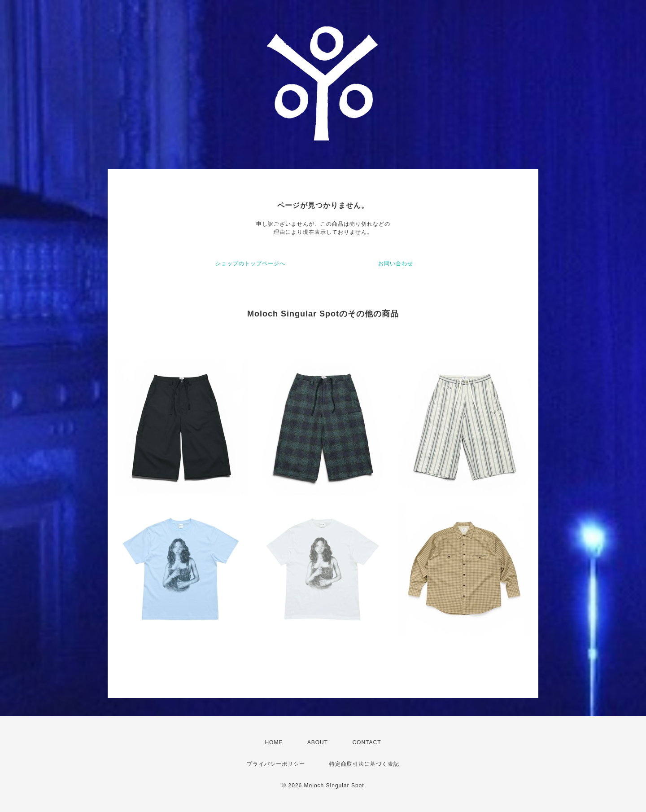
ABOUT (318, 742)
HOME (274, 742)
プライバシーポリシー (276, 764)
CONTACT (367, 742)
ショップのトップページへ (250, 263)
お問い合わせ (396, 263)
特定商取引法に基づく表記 (364, 764)
